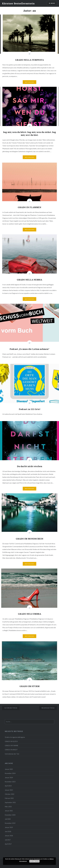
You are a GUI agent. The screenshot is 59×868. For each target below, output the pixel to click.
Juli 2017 (8, 840)
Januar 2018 (9, 836)
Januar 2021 (9, 811)
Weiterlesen (29, 82)
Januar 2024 (9, 778)
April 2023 (8, 786)
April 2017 (8, 844)
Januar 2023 (9, 790)
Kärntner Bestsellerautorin (18, 3)
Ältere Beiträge (11, 708)
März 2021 (8, 807)
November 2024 (10, 773)
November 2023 (10, 782)
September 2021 (10, 802)
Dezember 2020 (10, 815)
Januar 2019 (9, 827)
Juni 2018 (8, 832)
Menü (53, 3)
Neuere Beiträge (48, 708)
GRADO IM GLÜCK (11, 741)
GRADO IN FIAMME (12, 746)
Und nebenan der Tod (12, 754)
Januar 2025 (9, 769)
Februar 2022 (9, 798)
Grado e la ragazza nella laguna (15, 737)
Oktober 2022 (10, 794)
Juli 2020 (8, 819)
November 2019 (10, 823)
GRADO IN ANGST (11, 750)
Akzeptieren (34, 861)
